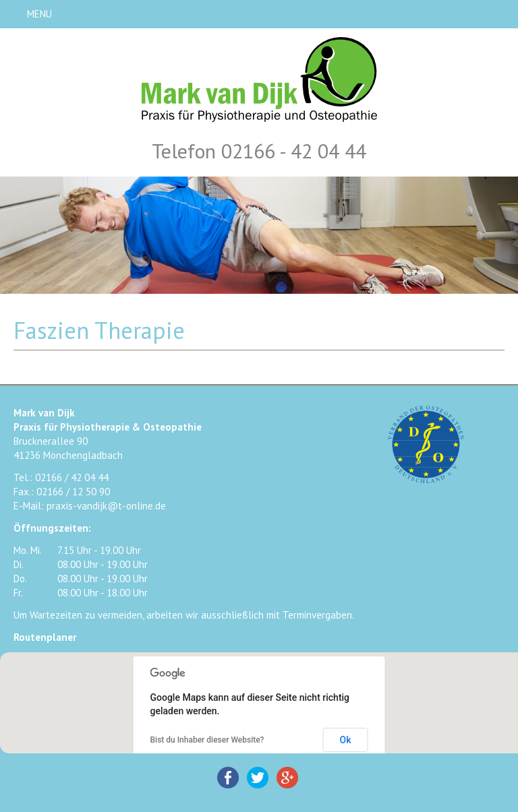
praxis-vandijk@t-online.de (106, 506)
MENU (39, 14)
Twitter (258, 778)
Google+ (287, 778)
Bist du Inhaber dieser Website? (207, 740)
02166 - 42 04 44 (294, 151)
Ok (346, 740)
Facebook (228, 778)
